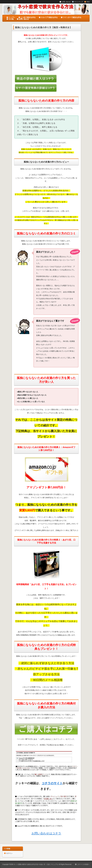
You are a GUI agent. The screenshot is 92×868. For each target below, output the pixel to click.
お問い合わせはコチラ (46, 833)
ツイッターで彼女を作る (72, 17)
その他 (11, 19)
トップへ (12, 17)
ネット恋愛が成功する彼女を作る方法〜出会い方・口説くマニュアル (36, 864)
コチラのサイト (52, 783)
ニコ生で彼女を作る (28, 17)
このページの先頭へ (82, 864)
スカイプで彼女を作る (49, 17)
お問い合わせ (24, 19)
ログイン (9, 853)
